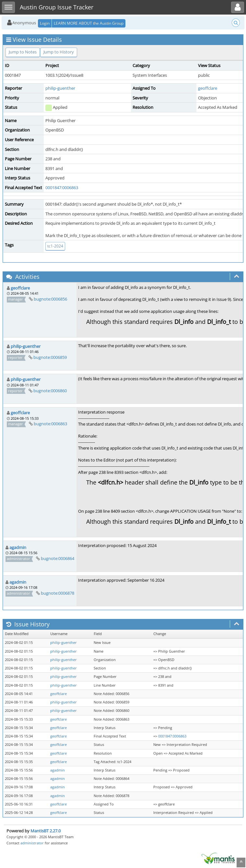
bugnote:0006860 (50, 391)
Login (45, 23)
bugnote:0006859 (50, 357)
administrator (32, 843)
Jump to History (59, 52)
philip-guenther (60, 88)
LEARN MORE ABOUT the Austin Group (89, 23)
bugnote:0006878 (58, 593)
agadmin (18, 547)
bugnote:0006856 (50, 299)
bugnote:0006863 (50, 424)
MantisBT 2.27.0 (46, 831)
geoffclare (208, 88)
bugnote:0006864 (58, 558)
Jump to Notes (23, 52)
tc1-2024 (55, 246)
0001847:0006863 (62, 188)
